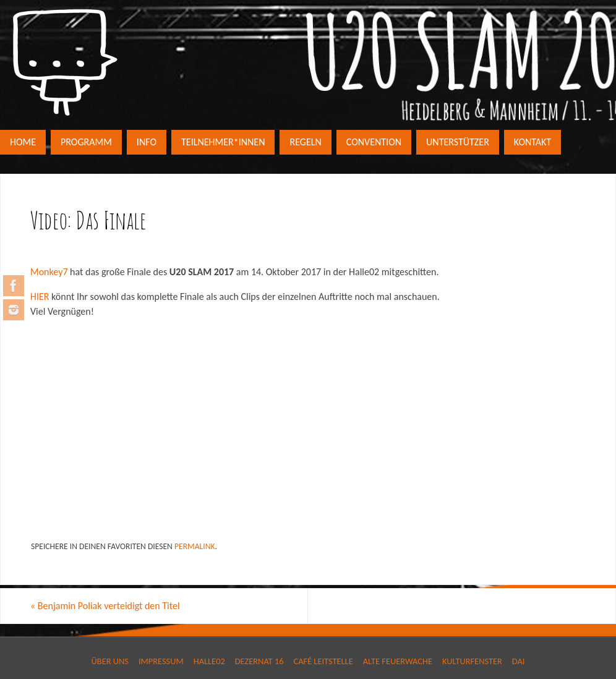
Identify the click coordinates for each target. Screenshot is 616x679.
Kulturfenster (472, 661)
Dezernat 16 (259, 661)
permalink (195, 546)
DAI (519, 661)
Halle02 (209, 661)
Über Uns (110, 661)
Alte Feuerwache (398, 661)
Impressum (161, 661)
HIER (40, 297)
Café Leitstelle (323, 661)
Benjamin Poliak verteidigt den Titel (105, 606)
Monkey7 (49, 272)
